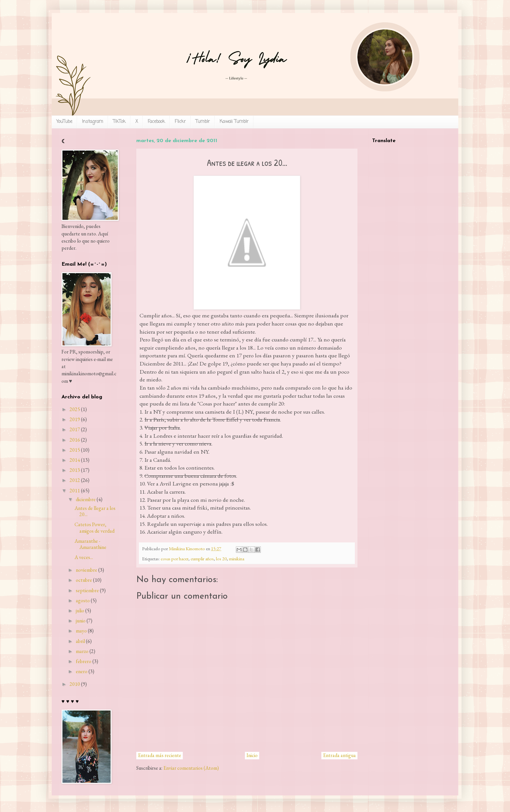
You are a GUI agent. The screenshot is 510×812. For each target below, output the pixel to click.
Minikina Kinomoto (187, 548)
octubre (84, 580)
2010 (75, 684)
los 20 (221, 559)
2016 (75, 440)
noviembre (87, 570)
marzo (82, 651)
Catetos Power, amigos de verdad (94, 527)
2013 (75, 470)
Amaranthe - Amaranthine (90, 544)
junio (81, 621)
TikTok (119, 122)
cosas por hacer (174, 559)
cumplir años (202, 559)
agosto (83, 600)
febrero (84, 661)
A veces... (84, 557)
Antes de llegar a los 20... (95, 511)
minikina (237, 559)
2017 (75, 429)
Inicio (252, 755)
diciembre (86, 499)
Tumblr (203, 122)
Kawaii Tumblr (234, 122)
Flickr (180, 122)
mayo (81, 631)
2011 (75, 491)
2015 (75, 450)
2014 (75, 460)
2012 (75, 480)
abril (80, 641)
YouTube (64, 122)
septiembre (87, 590)
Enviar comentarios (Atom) (191, 768)
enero (82, 671)
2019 (75, 419)
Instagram (93, 122)
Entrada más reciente (160, 755)
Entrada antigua (339, 755)
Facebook (156, 122)
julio (80, 611)
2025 (75, 409)
